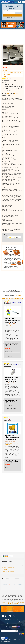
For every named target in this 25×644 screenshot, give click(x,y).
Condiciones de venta (6, 621)
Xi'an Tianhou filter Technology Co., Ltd (11, 461)
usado (14, 298)
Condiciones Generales (13, 603)
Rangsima (7, 235)
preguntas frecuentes (9, 265)
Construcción (18, 419)
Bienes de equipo (17, 365)
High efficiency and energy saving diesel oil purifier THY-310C (12, 438)
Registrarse (16, 624)
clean (21, 298)
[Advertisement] (12, 38)
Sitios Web (5, 569)
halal (10, 585)
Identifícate (9, 624)
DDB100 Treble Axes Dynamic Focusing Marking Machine (11, 379)
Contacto (3, 624)
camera (8, 582)
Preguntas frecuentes (6, 619)
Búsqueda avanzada (13, 18)
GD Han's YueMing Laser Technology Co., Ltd (12, 401)
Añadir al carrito (6, 74)
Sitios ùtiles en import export (9, 568)
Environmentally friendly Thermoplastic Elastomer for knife (12, 320)
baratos (18, 298)
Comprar (13, 602)
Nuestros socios (20, 602)
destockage (19, 582)
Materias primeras (16, 302)
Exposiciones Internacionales (9, 566)
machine (20, 585)
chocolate (13, 582)
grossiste (5, 585)
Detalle (11, 79)
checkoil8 (8, 465)
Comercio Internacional (8, 564)
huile (15, 585)
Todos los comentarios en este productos (12, 72)
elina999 (8, 348)
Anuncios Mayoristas (6, 602)
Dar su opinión (6, 70)
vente (17, 587)
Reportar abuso (6, 80)
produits (5, 587)
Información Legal (16, 621)
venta (4, 298)
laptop (7, 298)
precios (11, 298)
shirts (13, 587)
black (4, 582)
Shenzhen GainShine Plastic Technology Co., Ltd (12, 344)
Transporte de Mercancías (8, 571)
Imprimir (5, 76)
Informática (19, 80)
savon (9, 587)
